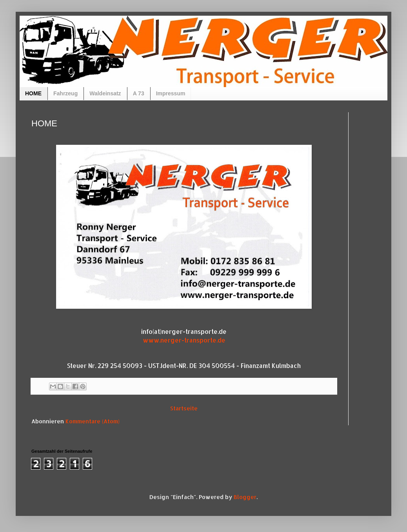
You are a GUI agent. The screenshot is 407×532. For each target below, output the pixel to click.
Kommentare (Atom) (93, 421)
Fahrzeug (65, 93)
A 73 (139, 93)
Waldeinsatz (105, 93)
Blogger (245, 497)
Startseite (184, 408)
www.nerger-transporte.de (184, 340)
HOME (33, 93)
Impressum (171, 93)
